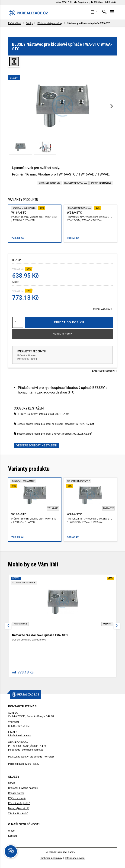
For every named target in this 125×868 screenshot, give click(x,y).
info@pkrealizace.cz (19, 736)
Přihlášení (97, 2)
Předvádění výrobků (19, 803)
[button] (94, 12)
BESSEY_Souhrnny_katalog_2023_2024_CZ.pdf (42, 414)
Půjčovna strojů (17, 798)
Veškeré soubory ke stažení (36, 445)
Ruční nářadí (15, 23)
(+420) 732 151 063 (19, 726)
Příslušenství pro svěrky (50, 23)
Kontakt (111, 2)
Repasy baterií (16, 793)
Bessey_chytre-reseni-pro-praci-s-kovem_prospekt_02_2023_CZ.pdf (53, 434)
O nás (11, 831)
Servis (12, 783)
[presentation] (112, 106)
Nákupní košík (62, 334)
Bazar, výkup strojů (19, 808)
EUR (70, 2)
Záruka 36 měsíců (18, 814)
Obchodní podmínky (51, 858)
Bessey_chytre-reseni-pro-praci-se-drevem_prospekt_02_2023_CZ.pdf (54, 424)
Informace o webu (75, 858)
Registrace (81, 2)
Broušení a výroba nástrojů (23, 788)
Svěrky (29, 23)
